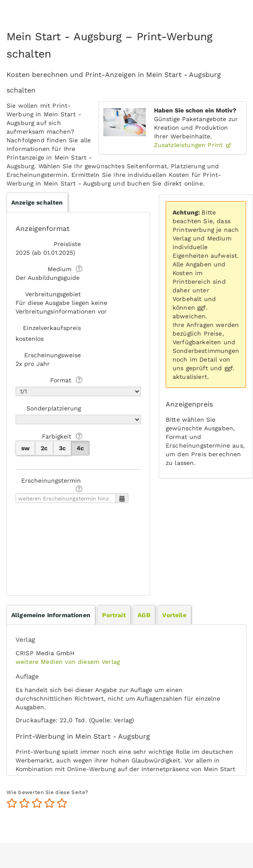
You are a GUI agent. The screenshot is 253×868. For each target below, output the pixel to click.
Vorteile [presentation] (174, 615)
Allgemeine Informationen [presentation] (51, 615)
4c (80, 448)
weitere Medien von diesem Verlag (68, 662)
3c (62, 448)
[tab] (51, 615)
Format (61, 380)
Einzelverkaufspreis (52, 328)
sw (26, 448)
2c (44, 448)
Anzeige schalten (37, 202)
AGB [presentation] (144, 615)
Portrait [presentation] (114, 615)
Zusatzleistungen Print (190, 145)
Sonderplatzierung (54, 408)
